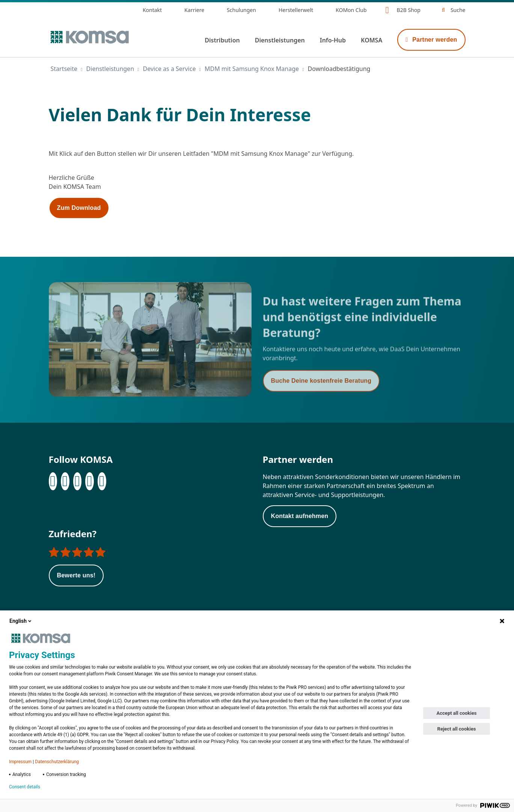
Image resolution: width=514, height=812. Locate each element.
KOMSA (372, 40)
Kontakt (152, 10)
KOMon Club (351, 10)
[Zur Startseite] (89, 37)
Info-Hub (333, 40)
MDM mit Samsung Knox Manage (252, 69)
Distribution (222, 40)
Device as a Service (170, 69)
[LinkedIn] (65, 481)
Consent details (25, 787)
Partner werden (431, 40)
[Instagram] (78, 481)
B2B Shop (409, 10)
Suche (458, 10)
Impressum (20, 762)
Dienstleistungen (280, 40)
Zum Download (79, 208)
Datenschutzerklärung (57, 762)
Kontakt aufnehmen (300, 516)
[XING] (90, 481)
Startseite (64, 69)
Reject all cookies (457, 729)
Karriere (194, 10)
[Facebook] (53, 481)
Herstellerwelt (296, 10)
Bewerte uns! (76, 575)
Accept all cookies (457, 713)
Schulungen (241, 10)
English (21, 621)
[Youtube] (102, 481)
